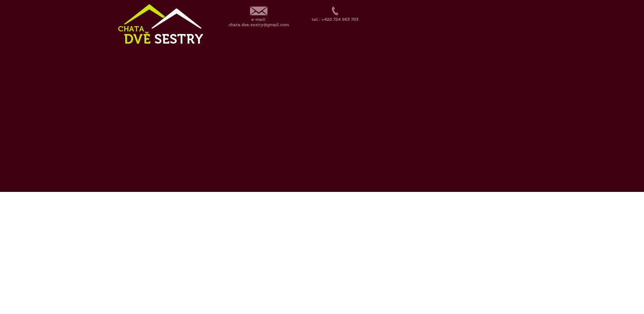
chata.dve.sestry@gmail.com (259, 25)
